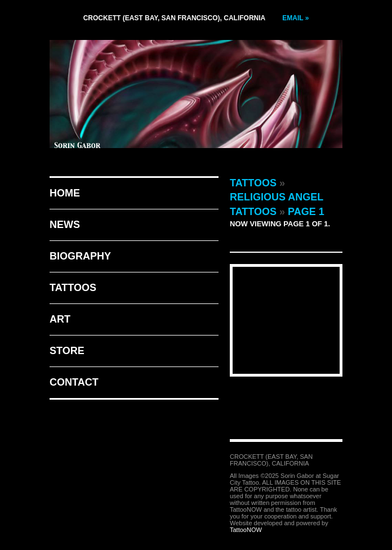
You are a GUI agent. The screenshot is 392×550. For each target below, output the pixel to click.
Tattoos (73, 288)
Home (65, 193)
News (65, 225)
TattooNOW (246, 530)
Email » (295, 18)
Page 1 (306, 212)
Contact (74, 382)
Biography (80, 256)
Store (67, 351)
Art (60, 319)
